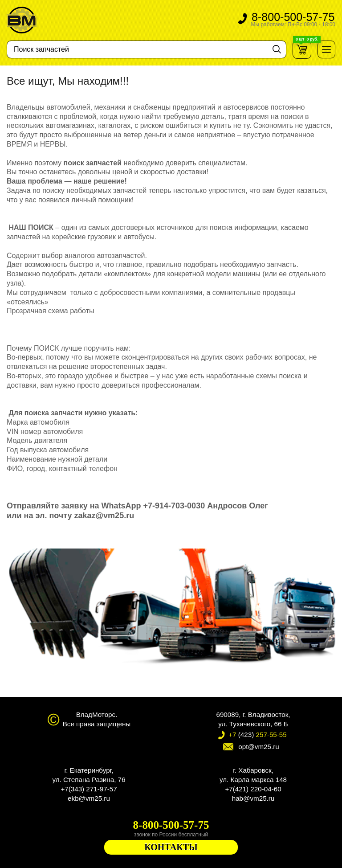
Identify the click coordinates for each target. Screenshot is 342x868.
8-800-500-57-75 (293, 20)
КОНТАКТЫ (171, 847)
